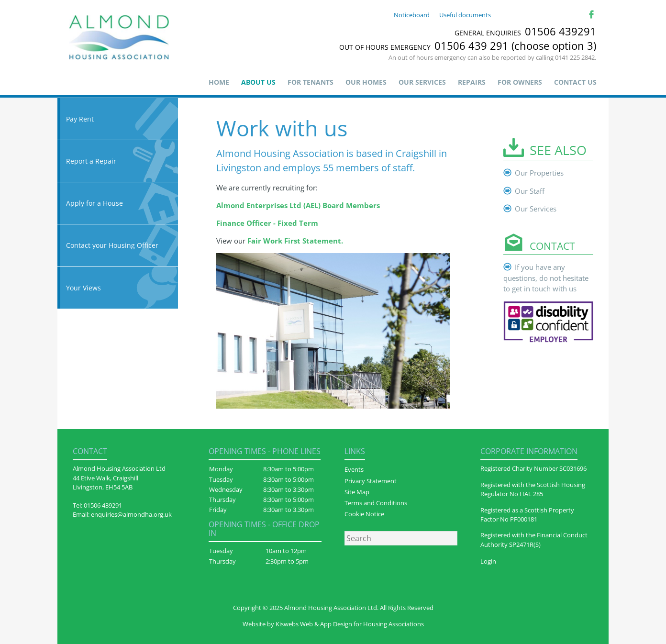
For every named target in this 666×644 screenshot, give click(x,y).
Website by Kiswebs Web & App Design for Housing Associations (333, 624)
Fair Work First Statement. (295, 241)
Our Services (422, 82)
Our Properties (539, 173)
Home (219, 82)
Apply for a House (118, 203)
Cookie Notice (364, 514)
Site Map (357, 492)
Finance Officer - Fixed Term (267, 223)
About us (258, 82)
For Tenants (311, 82)
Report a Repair (118, 161)
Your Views (118, 288)
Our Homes (366, 82)
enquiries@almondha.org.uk (131, 514)
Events (354, 469)
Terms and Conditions (376, 503)
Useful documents (465, 15)
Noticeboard (412, 15)
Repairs (472, 82)
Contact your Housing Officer (118, 245)
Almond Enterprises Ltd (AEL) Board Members (298, 205)
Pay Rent (118, 119)
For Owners (520, 82)
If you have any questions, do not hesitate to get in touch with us (546, 278)
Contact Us (575, 82)
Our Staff (530, 191)
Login (488, 561)
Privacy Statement (371, 481)
